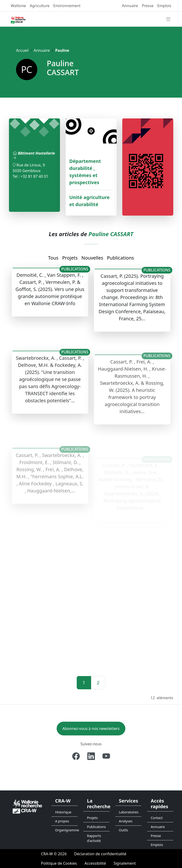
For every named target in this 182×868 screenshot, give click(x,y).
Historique (63, 812)
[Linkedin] (91, 756)
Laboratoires (129, 812)
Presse (148, 6)
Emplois (164, 6)
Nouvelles (92, 258)
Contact (157, 818)
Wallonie (19, 6)
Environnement (67, 6)
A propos (62, 821)
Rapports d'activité (94, 838)
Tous (53, 258)
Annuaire (130, 6)
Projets (70, 258)
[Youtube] (106, 756)
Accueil (22, 50)
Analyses (126, 821)
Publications (120, 258)
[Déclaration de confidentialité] (100, 854)
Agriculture (40, 6)
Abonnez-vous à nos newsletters (91, 729)
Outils (124, 830)
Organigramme (66, 830)
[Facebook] (76, 756)
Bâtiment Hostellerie (34, 155)
